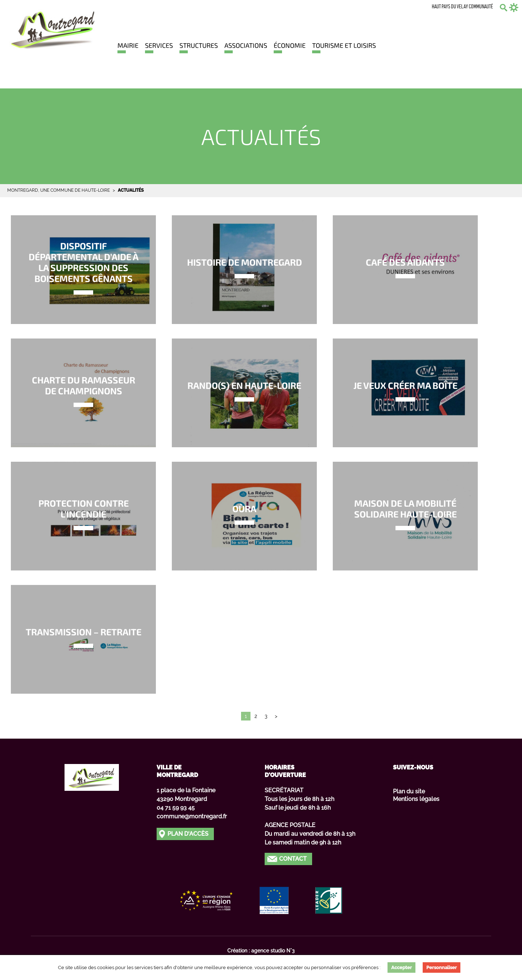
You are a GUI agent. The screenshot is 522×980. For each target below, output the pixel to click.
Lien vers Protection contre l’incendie (83, 516)
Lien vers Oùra (244, 516)
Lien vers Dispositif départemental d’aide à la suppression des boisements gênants (83, 270)
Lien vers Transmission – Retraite (83, 639)
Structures (199, 45)
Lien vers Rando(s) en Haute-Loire (244, 393)
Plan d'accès (188, 834)
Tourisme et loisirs (344, 45)
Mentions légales (416, 799)
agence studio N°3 (273, 951)
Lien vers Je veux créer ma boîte (405, 393)
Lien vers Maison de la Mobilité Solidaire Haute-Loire (405, 516)
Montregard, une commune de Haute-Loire (59, 190)
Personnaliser (442, 967)
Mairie (128, 45)
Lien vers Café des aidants (405, 270)
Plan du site (409, 791)
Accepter (401, 967)
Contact (293, 859)
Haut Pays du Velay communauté (462, 7)
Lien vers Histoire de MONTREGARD (244, 270)
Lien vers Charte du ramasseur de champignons (83, 393)
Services (159, 45)
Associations (246, 45)
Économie (290, 45)
